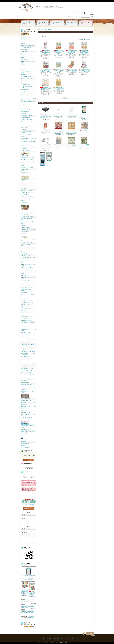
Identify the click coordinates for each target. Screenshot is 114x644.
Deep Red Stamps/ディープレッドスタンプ (29, 170)
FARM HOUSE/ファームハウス (27, 193)
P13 (22, 307)
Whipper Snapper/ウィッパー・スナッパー (29, 415)
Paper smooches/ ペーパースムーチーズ (28, 295)
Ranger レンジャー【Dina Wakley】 (28, 351)
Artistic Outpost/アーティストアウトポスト (28, 72)
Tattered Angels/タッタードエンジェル (28, 385)
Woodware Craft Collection (26, 420)
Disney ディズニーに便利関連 (27, 160)
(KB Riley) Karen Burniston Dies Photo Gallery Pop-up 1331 (49, 157)
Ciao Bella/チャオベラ (25, 118)
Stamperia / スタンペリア (26, 373)
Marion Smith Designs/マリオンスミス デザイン (29, 273)
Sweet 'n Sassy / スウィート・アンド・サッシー (28, 380)
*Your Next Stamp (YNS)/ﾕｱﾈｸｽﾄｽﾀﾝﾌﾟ (28, 424)
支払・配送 (45, 639)
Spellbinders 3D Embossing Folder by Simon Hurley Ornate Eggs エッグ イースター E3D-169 (29, 573)
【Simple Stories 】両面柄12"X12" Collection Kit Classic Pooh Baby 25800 (28, 606)
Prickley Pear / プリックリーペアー (28, 335)
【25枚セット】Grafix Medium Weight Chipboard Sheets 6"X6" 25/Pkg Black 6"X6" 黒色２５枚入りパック (46, 112)
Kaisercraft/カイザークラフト (27, 242)
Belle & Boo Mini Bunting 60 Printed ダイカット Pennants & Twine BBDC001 (59, 48)
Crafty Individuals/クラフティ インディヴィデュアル (28, 135)
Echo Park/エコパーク (25, 185)
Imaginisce (23, 225)
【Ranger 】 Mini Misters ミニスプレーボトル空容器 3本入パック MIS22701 (43, 159)
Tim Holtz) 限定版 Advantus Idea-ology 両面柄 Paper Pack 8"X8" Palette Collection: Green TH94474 (84, 143)
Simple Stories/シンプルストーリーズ (28, 363)
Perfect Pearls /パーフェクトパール (28, 40)
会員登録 (80, 13)
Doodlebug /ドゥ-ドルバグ (26, 175)
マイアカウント (89, 13)
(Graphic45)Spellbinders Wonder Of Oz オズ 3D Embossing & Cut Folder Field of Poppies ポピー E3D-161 (84, 112)
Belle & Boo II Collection (26, 38)
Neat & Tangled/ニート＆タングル (28, 287)
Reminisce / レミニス (25, 361)
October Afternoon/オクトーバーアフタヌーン (28, 290)
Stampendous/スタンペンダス (27, 371)
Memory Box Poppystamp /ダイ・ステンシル (28, 265)
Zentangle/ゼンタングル (26, 429)
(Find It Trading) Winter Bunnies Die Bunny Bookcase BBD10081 (59, 142)
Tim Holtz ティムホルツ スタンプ (28, 397)
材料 (22, 54)
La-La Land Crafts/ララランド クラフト (28, 251)
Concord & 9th (24, 124)
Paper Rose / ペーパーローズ (27, 304)
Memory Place (24, 67)
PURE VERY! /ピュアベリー (27, 333)
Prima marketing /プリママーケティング (29, 323)
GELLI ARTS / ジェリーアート (27, 435)
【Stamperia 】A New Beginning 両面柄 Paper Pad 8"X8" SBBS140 (28, 601)
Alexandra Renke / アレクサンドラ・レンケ (28, 87)
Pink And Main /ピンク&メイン (27, 320)
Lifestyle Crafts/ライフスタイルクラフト (28, 245)
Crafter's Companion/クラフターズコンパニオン (28, 132)
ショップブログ (57, 23)
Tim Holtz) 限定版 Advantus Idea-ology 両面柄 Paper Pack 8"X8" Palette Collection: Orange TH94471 (71, 128)
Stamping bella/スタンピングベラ (28, 375)
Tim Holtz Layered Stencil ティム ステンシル (28, 57)
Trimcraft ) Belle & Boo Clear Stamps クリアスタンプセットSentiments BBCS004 (59, 67)
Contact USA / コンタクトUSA (27, 122)
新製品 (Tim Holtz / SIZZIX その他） (28, 45)
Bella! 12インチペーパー (26, 105)
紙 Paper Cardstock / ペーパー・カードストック (28, 43)
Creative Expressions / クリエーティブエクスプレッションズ (29, 148)
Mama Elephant (24, 275)
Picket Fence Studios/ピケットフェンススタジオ (28, 314)
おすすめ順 (81, 40)
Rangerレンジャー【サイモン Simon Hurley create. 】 (28, 349)
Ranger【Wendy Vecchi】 (26, 357)
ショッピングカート (86, 23)
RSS (26, 626)
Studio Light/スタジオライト (27, 382)
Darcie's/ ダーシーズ (25, 154)
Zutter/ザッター (24, 427)
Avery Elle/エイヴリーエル (26, 92)
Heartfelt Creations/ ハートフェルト (28, 208)
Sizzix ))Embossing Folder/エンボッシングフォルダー (28, 366)
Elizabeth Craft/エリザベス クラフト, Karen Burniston (28, 188)
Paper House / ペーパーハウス (27, 302)
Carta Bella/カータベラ (26, 109)
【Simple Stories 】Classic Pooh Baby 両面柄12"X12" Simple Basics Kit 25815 (28, 618)
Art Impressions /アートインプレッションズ (28, 82)
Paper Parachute (24, 298)
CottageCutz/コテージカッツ (27, 129)
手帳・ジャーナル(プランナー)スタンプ (28, 62)
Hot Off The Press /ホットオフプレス (28, 216)
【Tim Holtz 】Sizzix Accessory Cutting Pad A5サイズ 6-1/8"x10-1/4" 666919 (71, 111)
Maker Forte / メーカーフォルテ (27, 268)
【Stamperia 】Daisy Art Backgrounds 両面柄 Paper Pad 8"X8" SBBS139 (71, 142)
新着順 (88, 40)
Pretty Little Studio (25, 337)
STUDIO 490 (24, 377)
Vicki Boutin (24, 65)
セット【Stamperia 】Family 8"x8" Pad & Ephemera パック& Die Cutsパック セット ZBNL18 (84, 128)
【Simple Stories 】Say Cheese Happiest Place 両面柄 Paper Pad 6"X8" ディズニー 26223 (32, 589)
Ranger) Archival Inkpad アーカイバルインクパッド (28, 345)
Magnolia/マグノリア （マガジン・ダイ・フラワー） (28, 262)
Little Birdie (23, 69)
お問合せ (72, 23)
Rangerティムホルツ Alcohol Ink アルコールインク (28, 342)
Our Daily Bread (24, 293)
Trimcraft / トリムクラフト (26, 400)
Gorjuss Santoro (24, 202)
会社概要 (24, 441)
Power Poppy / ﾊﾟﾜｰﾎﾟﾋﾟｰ (26, 318)
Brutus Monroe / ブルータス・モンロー (28, 102)
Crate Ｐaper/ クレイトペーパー (27, 145)
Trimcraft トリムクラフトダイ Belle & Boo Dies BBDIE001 (59, 84)
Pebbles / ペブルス (25, 311)
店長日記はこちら (29, 511)
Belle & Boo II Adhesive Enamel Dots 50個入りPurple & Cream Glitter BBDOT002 (46, 48)
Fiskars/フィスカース (25, 195)
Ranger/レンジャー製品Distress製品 (28, 339)
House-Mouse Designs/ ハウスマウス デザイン (28, 219)
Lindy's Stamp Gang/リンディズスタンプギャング (29, 258)
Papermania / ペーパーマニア (27, 300)
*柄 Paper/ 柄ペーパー (26, 50)
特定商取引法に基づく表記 (54, 639)
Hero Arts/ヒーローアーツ (26, 214)
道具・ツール (24, 59)
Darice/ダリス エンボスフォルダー (28, 162)
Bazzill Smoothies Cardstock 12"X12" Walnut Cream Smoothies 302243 (58, 111)
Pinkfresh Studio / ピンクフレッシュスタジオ (29, 330)
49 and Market (24, 75)
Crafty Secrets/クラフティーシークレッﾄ (28, 142)
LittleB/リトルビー (25, 253)
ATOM (31, 626)
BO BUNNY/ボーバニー (26, 107)
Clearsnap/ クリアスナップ (26, 48)
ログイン (72, 13)
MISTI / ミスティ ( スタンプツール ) (28, 52)
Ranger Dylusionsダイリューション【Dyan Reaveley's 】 (28, 354)
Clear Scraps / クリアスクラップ (28, 120)
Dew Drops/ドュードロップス (27, 167)
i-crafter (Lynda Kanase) (26, 227)
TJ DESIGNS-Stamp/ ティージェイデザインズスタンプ (28, 407)
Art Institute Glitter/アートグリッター (28, 79)
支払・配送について (42, 23)
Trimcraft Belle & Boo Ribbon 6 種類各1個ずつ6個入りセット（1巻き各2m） (71, 66)
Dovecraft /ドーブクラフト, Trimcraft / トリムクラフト (29, 165)
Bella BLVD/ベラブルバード (27, 96)
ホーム (28, 23)
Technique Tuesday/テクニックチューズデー (28, 392)
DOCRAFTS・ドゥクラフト (27, 173)
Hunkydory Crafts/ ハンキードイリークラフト (28, 222)
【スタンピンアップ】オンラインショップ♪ (29, 505)
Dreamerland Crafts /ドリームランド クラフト (28, 179)
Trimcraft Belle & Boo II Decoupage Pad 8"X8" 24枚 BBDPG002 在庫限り (46, 84)
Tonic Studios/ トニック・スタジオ (28, 403)
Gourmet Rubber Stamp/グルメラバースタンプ (28, 200)
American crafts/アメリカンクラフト (28, 77)
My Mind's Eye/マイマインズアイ (28, 283)
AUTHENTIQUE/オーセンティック (28, 90)
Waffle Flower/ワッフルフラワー (28, 412)
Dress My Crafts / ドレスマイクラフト (29, 183)
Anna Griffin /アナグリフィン (27, 84)
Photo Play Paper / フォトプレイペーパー (28, 327)
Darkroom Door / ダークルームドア (28, 158)
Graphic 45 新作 (25, 34)
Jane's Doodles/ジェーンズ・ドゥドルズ (28, 238)
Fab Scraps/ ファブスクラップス (27, 191)
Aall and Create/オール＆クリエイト (28, 94)
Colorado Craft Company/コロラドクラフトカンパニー (29, 127)
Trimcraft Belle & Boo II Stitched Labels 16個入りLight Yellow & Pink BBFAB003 (71, 48)
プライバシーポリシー (65, 639)
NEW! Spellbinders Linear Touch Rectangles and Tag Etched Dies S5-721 (46, 127)
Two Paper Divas (24, 405)
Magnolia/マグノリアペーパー (27, 270)
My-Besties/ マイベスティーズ (27, 285)
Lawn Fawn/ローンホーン (26, 255)
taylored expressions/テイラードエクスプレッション (29, 389)
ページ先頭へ (90, 634)
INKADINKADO (24, 232)
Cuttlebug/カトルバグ (25, 150)
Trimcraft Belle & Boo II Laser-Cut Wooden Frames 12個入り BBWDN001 (46, 66)
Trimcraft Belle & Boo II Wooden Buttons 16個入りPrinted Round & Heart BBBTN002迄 (84, 48)
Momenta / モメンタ (25, 281)
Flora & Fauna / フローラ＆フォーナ (28, 197)
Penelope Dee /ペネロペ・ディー (28, 316)
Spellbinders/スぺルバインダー (27, 369)
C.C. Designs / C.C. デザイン (27, 113)
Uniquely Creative (25, 410)
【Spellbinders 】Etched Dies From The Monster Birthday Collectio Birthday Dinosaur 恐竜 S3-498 (46, 143)
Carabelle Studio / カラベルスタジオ (28, 115)
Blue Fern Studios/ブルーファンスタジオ (29, 99)
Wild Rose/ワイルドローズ (26, 418)
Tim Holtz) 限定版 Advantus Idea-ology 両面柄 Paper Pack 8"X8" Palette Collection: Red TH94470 (59, 128)
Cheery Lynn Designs (25, 111)
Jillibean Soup (24, 234)
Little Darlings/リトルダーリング (28, 248)
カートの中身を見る (29, 460)
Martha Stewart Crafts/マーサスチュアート (28, 278)
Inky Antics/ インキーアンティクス (28, 229)
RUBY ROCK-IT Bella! (26, 359)
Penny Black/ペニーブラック (27, 309)
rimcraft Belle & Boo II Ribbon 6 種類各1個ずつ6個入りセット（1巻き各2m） (84, 66)
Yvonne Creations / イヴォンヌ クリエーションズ (28, 432)
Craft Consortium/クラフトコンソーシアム (29, 139)
